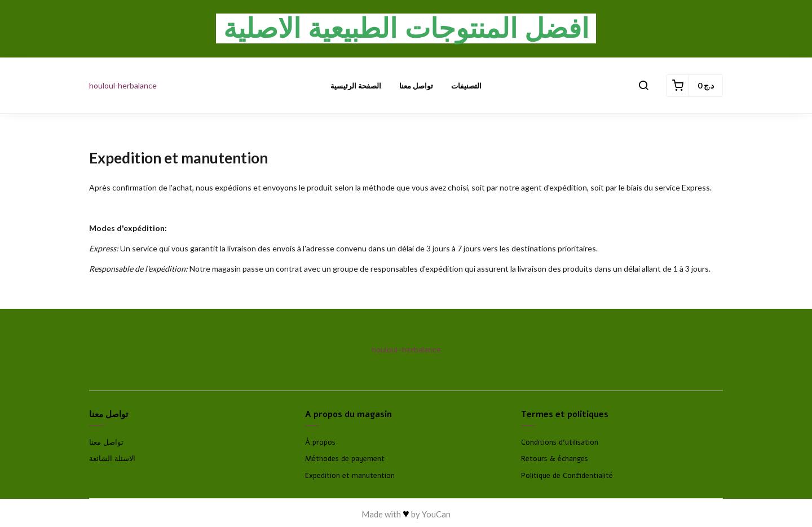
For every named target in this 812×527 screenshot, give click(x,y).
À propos (320, 442)
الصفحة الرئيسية (356, 86)
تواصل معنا (416, 86)
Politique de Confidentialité (567, 476)
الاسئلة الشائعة (112, 459)
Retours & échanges (555, 459)
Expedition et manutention (350, 476)
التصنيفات (466, 86)
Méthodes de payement (345, 459)
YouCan (436, 514)
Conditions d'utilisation (560, 442)
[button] (643, 86)
